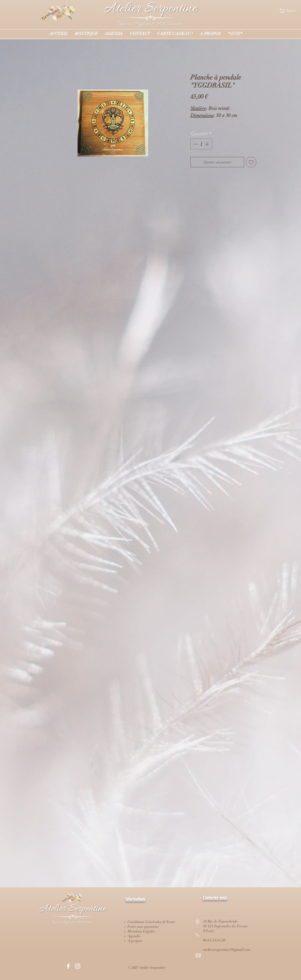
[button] (290, 11)
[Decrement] (195, 144)
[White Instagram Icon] (78, 966)
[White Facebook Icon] (68, 966)
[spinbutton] (201, 144)
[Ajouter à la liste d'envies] (251, 162)
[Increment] (207, 144)
